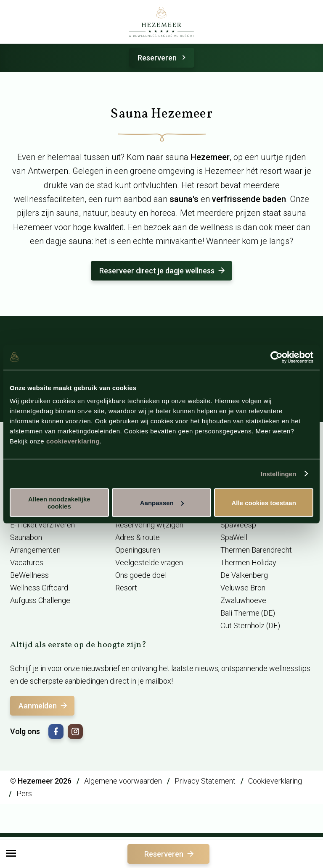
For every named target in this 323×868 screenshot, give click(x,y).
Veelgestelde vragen (149, 562)
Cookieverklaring (275, 781)
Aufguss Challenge (40, 600)
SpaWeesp (238, 525)
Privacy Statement (205, 781)
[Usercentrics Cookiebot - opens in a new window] (277, 357)
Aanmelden (44, 706)
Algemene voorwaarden (123, 781)
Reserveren (163, 58)
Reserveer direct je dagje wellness (163, 271)
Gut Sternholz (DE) (250, 625)
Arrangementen (35, 550)
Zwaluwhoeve (243, 600)
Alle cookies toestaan (263, 502)
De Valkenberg (244, 575)
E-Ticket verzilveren (42, 525)
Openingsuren (138, 550)
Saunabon (26, 537)
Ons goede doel (141, 575)
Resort (126, 588)
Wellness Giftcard (39, 588)
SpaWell (234, 537)
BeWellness (29, 575)
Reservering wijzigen (149, 525)
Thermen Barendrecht (256, 550)
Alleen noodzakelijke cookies (59, 503)
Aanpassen (162, 502)
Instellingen (279, 473)
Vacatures (27, 562)
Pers (24, 793)
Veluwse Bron (243, 588)
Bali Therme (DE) (248, 613)
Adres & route (138, 537)
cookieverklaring (73, 441)
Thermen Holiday (248, 562)
